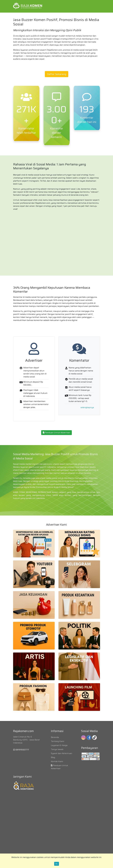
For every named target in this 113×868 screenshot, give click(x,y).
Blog (53, 757)
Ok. (57, 864)
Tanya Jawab (57, 749)
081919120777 (21, 750)
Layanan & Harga (59, 745)
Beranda (55, 737)
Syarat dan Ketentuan (61, 753)
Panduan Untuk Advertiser (57, 433)
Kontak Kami (57, 761)
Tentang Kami (58, 741)
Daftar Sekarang (57, 74)
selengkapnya (87, 407)
